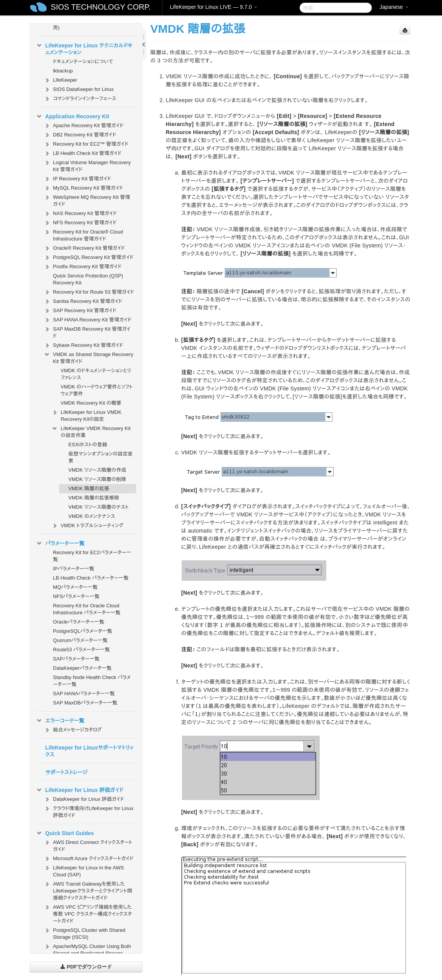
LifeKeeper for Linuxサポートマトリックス (89, 751)
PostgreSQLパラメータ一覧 (82, 631)
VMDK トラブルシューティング (87, 526)
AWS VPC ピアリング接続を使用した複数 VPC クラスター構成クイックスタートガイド (88, 913)
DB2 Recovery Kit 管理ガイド (80, 135)
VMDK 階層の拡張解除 (94, 498)
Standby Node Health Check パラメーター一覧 (92, 681)
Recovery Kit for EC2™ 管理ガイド (86, 144)
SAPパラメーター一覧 (76, 659)
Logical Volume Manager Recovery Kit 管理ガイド (87, 165)
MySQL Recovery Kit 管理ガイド (83, 188)
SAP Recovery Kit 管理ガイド (80, 311)
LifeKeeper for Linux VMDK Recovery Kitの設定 (86, 415)
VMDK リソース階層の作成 (97, 470)
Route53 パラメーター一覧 (81, 650)
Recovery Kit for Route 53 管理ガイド (89, 292)
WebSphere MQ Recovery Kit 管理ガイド (87, 200)
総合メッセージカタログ (73, 730)
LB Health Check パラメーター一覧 (91, 578)
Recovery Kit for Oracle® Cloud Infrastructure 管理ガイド (83, 234)
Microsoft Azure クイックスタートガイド (89, 859)
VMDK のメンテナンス (92, 516)
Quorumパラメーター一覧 (80, 640)
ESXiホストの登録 (88, 445)
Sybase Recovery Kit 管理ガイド (83, 345)
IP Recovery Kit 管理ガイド (77, 179)
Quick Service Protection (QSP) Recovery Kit (88, 279)
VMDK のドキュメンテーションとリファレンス (96, 374)
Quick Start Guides (65, 833)
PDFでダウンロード (86, 967)
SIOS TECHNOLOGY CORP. (101, 7)
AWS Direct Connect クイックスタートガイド (88, 845)
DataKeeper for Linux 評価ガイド (84, 799)
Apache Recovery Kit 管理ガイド (84, 126)
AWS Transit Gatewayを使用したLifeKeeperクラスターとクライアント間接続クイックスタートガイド (88, 890)
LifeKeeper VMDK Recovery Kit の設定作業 (91, 431)
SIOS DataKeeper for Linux (79, 89)
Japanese (394, 7)
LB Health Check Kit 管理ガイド (83, 153)
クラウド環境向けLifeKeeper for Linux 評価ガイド (89, 811)
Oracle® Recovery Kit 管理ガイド (84, 248)
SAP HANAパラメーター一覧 (84, 693)
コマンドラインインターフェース (80, 99)
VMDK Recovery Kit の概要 (91, 403)
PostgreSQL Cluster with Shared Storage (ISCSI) (84, 933)
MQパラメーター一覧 (75, 587)
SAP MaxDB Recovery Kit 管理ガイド (87, 332)
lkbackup (63, 71)
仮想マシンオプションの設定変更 (100, 457)
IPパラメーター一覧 (73, 569)
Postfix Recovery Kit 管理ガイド (83, 267)
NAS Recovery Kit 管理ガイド (80, 213)
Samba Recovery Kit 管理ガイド (83, 301)
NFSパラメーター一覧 (76, 596)
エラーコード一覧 (60, 721)
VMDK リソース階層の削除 (97, 479)
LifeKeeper (60, 80)
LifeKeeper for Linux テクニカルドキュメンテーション (84, 48)
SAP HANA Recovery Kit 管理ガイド (87, 320)
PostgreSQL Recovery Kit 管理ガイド (89, 257)
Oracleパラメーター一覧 (78, 622)
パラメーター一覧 (60, 543)
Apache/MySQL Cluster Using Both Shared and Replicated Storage (87, 949)
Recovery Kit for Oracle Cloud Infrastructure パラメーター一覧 (87, 609)
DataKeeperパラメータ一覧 (82, 668)
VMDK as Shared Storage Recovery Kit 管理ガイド (88, 357)
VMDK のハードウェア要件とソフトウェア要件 (97, 390)
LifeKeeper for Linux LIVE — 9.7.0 (214, 7)
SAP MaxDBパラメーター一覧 (85, 703)
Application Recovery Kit (73, 116)
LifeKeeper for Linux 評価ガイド (79, 790)
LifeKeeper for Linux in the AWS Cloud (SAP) (84, 870)
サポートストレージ (66, 772)
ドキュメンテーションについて (83, 61)
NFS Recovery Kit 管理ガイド (80, 223)
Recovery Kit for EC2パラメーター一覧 (92, 556)
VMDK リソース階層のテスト (99, 507)
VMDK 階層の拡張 (89, 488)
